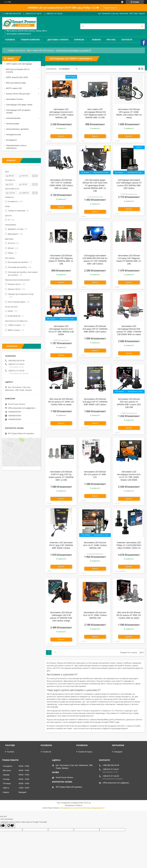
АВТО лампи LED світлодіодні (19, 64)
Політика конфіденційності (94, 808)
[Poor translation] (10, 826)
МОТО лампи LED (14, 88)
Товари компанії (30, 40)
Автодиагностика (13, 135)
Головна (10, 40)
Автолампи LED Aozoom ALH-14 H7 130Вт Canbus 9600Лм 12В (95, 545)
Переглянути (110, 8)
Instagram (118, 752)
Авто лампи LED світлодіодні (41, 50)
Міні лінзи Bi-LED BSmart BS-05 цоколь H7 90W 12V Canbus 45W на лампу (129, 615)
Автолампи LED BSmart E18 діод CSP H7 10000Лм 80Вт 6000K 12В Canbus (95, 402)
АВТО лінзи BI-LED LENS (17, 77)
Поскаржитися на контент (71, 808)
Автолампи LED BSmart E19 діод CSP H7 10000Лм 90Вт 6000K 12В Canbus (95, 329)
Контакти (127, 40)
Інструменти (11, 140)
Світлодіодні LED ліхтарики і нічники (18, 111)
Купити (61, 136)
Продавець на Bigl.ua (74, 805)
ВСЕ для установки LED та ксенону (18, 71)
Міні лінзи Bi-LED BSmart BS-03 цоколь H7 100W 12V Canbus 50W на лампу (61, 402)
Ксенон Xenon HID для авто (18, 94)
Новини (96, 40)
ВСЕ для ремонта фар (16, 83)
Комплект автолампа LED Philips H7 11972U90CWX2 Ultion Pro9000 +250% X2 (129, 545)
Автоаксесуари (13, 124)
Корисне (79, 40)
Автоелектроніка (13, 118)
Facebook (47, 752)
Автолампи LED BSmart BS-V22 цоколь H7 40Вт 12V (95, 474)
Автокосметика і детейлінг (17, 129)
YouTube (10, 752)
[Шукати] (142, 26)
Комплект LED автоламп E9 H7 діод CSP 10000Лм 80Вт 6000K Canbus (61, 545)
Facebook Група (85, 752)
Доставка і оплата (58, 40)
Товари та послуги (16, 50)
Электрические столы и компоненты (16, 147)
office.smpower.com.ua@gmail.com (23, 408)
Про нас (111, 40)
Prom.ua (87, 803)
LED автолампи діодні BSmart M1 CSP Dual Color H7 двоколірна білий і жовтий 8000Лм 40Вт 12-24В (95, 185)
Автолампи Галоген (15, 99)
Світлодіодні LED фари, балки (19, 105)
